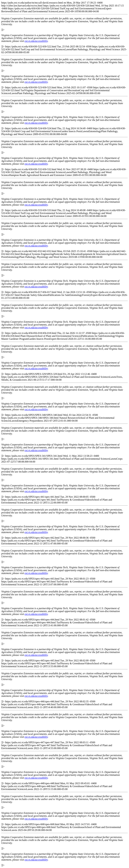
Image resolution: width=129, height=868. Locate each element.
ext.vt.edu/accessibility (36, 41)
